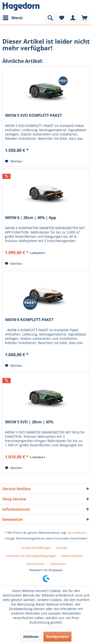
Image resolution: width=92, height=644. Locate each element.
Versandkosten (77, 533)
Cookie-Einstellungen (36, 548)
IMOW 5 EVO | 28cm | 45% (29, 422)
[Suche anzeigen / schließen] (50, 18)
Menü (13, 17)
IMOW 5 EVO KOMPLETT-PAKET (33, 115)
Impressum (58, 564)
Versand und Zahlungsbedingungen (31, 556)
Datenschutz (36, 564)
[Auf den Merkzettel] (14, 161)
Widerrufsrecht (72, 556)
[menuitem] (13, 18)
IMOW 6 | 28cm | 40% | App (31, 218)
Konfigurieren (57, 637)
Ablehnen (31, 637)
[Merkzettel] (61, 18)
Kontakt (62, 548)
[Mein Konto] (73, 18)
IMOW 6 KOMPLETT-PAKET (29, 320)
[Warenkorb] (84, 18)
